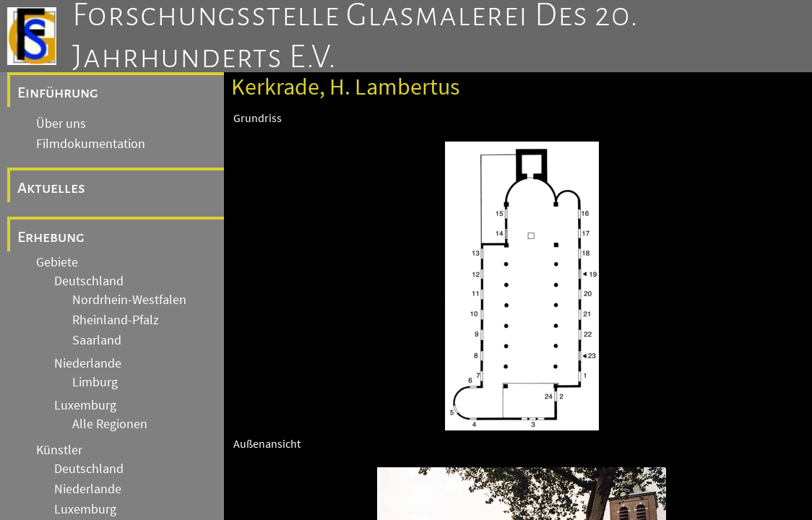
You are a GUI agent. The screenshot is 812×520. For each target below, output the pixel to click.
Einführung (58, 92)
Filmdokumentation (91, 144)
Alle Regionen (110, 424)
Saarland (97, 340)
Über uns (61, 123)
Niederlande (88, 363)
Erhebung (51, 237)
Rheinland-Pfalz (116, 320)
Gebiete (57, 262)
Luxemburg (85, 405)
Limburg (95, 382)
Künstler (59, 450)
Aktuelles (51, 188)
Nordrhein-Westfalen (129, 300)
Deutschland (89, 281)
